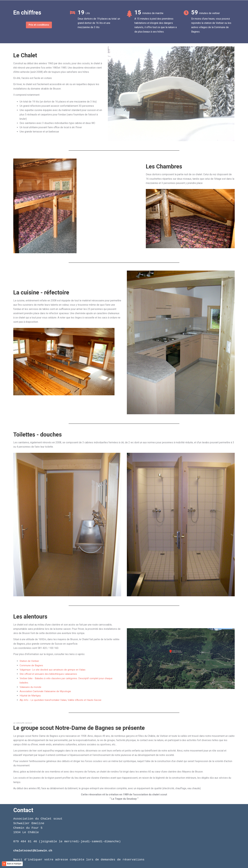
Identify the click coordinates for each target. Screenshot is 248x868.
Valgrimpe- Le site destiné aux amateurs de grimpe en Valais (53, 670)
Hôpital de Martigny (30, 695)
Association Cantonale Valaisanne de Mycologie (46, 691)
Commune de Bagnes (31, 665)
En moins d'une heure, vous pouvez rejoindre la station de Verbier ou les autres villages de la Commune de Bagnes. (211, 25)
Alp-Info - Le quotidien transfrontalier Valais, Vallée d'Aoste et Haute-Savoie (62, 700)
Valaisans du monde (31, 687)
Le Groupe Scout (23, 723)
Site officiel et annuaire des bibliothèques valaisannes (49, 674)
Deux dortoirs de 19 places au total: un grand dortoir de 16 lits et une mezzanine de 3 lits (99, 23)
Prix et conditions (39, 25)
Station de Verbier (30, 661)
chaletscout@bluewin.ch (33, 850)
